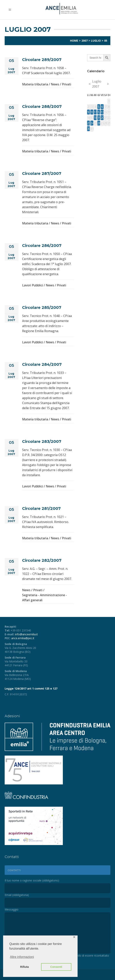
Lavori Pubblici (33, 285)
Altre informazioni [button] (22, 957)
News (55, 84)
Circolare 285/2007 (42, 307)
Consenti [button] (56, 967)
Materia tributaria (35, 84)
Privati (67, 84)
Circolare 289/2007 (42, 60)
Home (74, 41)
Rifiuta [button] (25, 967)
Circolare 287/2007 (42, 173)
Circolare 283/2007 (42, 441)
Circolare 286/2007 (42, 246)
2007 (85, 41)
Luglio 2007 (97, 84)
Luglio (96, 41)
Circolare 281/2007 (41, 508)
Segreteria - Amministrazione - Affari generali (45, 598)
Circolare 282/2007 (42, 560)
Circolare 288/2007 (42, 107)
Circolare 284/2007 (42, 364)
